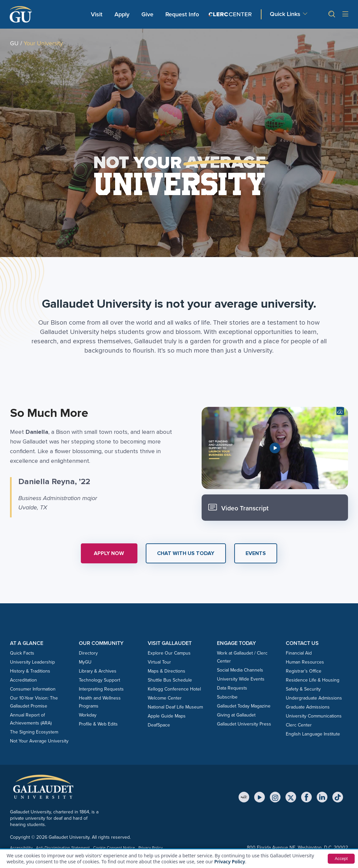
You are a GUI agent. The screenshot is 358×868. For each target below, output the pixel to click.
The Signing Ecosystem (34, 732)
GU (14, 43)
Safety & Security (303, 689)
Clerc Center (299, 725)
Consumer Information (33, 689)
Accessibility (21, 848)
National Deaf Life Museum (175, 707)
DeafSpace (159, 725)
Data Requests (232, 688)
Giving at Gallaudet (236, 715)
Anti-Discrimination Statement (63, 848)
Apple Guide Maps (167, 716)
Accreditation (23, 680)
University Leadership (32, 662)
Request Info (182, 14)
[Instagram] (275, 797)
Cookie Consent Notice (114, 848)
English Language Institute (313, 734)
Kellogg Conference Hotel (174, 689)
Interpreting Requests (101, 689)
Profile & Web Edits (98, 724)
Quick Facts (22, 653)
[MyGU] (244, 797)
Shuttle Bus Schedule (170, 680)
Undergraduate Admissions (314, 698)
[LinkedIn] (322, 797)
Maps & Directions (167, 671)
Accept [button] (341, 859)
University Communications (314, 716)
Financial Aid (299, 653)
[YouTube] (260, 797)
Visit (97, 14)
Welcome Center (165, 698)
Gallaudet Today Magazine (244, 706)
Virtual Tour (159, 662)
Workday (88, 715)
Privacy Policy (230, 862)
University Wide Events (241, 679)
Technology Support (99, 680)
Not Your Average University (39, 741)
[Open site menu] (345, 14)
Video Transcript (239, 507)
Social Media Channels (240, 670)
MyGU (85, 662)
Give (147, 14)
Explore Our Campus (169, 653)
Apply (123, 14)
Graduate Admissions (308, 707)
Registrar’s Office (304, 671)
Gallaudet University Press (244, 724)
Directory (88, 653)
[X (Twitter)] (291, 797)
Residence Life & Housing (313, 680)
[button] (329, 14)
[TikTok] (338, 797)
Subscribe (227, 697)
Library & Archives (98, 671)
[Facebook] (306, 797)
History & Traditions (30, 671)
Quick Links (285, 14)
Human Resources (305, 662)
